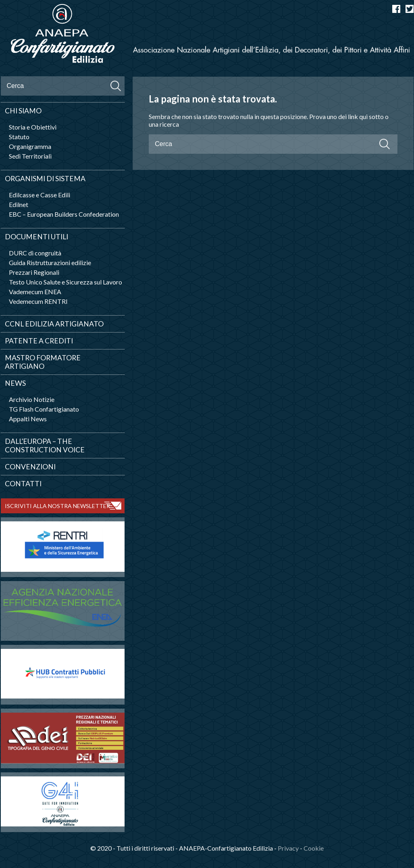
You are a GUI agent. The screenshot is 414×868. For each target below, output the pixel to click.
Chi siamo (23, 111)
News (15, 383)
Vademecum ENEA (35, 292)
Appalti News (28, 419)
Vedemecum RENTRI (38, 301)
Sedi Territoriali (30, 156)
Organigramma (30, 146)
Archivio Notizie (32, 399)
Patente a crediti (39, 341)
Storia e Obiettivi (33, 127)
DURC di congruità (35, 253)
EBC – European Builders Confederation (64, 214)
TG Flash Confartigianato (44, 409)
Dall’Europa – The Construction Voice (45, 446)
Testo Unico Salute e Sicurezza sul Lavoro (66, 282)
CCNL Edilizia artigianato (54, 324)
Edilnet (19, 204)
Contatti (23, 484)
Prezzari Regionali (34, 272)
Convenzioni (30, 467)
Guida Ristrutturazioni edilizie (50, 262)
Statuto (19, 137)
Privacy (288, 848)
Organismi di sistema (45, 179)
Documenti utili (36, 237)
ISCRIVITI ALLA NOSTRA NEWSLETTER (57, 506)
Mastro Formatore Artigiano (43, 362)
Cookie (314, 848)
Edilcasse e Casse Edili (40, 195)
